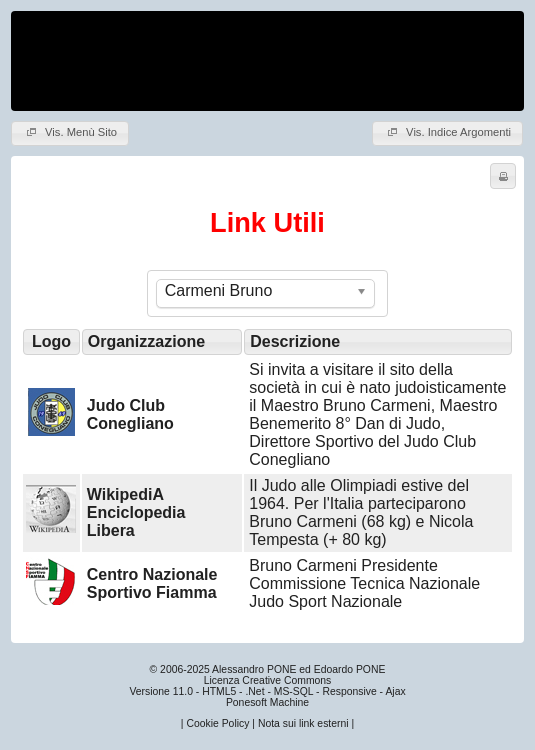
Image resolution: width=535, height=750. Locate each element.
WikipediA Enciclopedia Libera (136, 512)
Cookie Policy (217, 723)
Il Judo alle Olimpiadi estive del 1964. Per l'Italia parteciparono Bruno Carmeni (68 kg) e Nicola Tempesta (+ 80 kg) (361, 512)
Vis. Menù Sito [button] (70, 132)
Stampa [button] (500, 176)
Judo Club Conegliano (130, 414)
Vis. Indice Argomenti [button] (447, 132)
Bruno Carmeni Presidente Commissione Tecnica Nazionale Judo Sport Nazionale (364, 583)
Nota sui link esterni (303, 723)
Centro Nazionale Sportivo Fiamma (152, 583)
